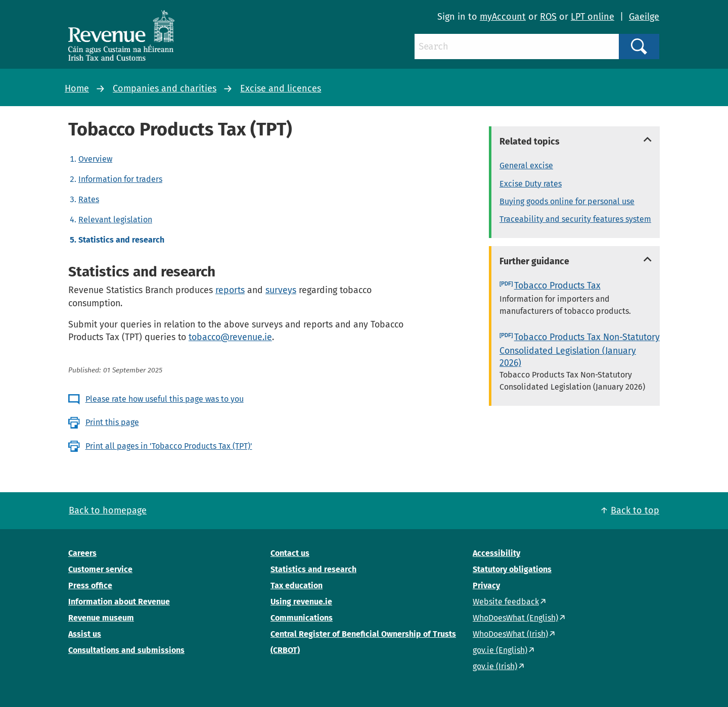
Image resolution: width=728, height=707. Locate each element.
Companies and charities (165, 88)
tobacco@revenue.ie (230, 337)
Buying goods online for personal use (567, 201)
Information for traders (120, 179)
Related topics (530, 142)
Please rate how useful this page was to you (165, 399)
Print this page (112, 422)
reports (230, 290)
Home (77, 88)
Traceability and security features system (575, 219)
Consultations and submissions (126, 650)
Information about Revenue (119, 602)
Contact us (290, 553)
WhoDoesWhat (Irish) (510, 634)
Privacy (486, 585)
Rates (89, 199)
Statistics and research (313, 569)
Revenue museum (101, 618)
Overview (95, 159)
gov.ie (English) (500, 650)
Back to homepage (108, 510)
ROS (548, 17)
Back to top (635, 510)
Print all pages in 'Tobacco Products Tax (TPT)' (169, 446)
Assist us (85, 634)
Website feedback (506, 602)
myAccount (503, 17)
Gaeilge (644, 17)
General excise (526, 166)
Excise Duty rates (531, 184)
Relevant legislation (115, 220)
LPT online (593, 17)
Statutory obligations (512, 569)
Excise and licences (281, 88)
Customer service (100, 569)
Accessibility (496, 553)
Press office (90, 585)
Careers (82, 553)
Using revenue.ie (301, 602)
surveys (281, 290)
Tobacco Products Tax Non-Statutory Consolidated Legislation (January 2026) (580, 350)
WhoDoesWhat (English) (515, 618)
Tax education (297, 585)
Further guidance (534, 261)
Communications (302, 618)
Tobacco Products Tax (557, 286)
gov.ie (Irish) (495, 666)
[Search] (517, 46)
